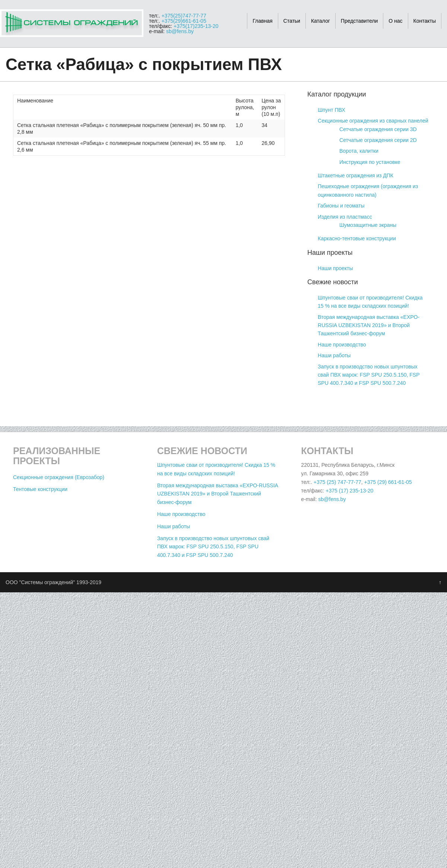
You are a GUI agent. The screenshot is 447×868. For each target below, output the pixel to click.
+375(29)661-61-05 (184, 21)
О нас (395, 21)
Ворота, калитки (359, 151)
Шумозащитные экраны (368, 225)
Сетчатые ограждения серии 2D (378, 140)
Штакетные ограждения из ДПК (356, 175)
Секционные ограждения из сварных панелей (373, 121)
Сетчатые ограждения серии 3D (378, 129)
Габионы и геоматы (341, 206)
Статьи (292, 21)
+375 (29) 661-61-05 (388, 482)
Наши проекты (335, 268)
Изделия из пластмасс (345, 217)
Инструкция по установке (370, 162)
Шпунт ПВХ (332, 110)
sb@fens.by (180, 31)
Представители (359, 21)
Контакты (425, 21)
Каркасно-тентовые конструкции (357, 238)
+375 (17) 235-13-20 (349, 491)
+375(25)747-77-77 (184, 16)
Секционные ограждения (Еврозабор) (59, 477)
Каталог (321, 21)
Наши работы (334, 355)
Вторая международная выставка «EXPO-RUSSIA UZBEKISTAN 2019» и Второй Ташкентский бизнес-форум (369, 325)
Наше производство (342, 345)
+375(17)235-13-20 (196, 26)
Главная (262, 21)
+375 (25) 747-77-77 (337, 482)
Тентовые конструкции (40, 489)
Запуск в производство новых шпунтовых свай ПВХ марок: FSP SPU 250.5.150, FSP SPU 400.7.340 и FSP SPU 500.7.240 (369, 375)
